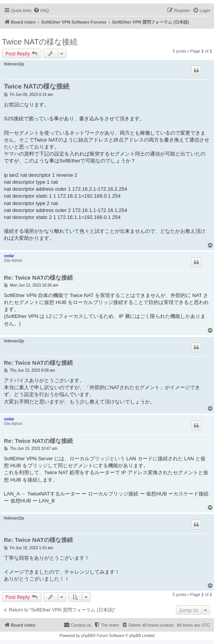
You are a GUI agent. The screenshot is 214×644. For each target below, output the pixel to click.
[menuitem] (41, 10)
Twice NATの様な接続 (40, 42)
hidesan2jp (14, 64)
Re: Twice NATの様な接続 (38, 278)
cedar (9, 256)
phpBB (87, 636)
